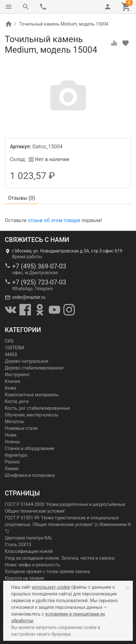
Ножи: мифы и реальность (32, 565)
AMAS (11, 354)
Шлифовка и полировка (30, 475)
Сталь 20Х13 (18, 545)
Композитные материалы (32, 395)
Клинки (13, 381)
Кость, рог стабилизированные (37, 408)
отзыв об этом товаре (54, 220)
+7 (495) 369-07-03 (39, 266)
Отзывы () (21, 198)
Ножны (12, 442)
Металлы (14, 422)
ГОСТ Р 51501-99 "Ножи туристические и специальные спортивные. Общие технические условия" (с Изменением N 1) (68, 524)
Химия (12, 469)
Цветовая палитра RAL (29, 538)
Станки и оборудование (29, 448)
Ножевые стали (21, 428)
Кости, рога (17, 401)
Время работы (27, 257)
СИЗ (9, 341)
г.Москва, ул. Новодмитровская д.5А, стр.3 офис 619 (67, 251)
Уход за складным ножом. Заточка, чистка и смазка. (60, 558)
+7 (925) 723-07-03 (39, 282)
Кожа (10, 388)
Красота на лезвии (24, 578)
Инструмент (17, 375)
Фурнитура (16, 455)
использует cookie (51, 587)
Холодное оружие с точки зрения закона (47, 571)
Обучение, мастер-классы (32, 415)
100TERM (14, 348)
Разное (12, 462)
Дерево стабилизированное (34, 368)
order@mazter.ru (29, 297)
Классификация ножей (29, 551)
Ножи (11, 435)
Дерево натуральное (26, 361)
